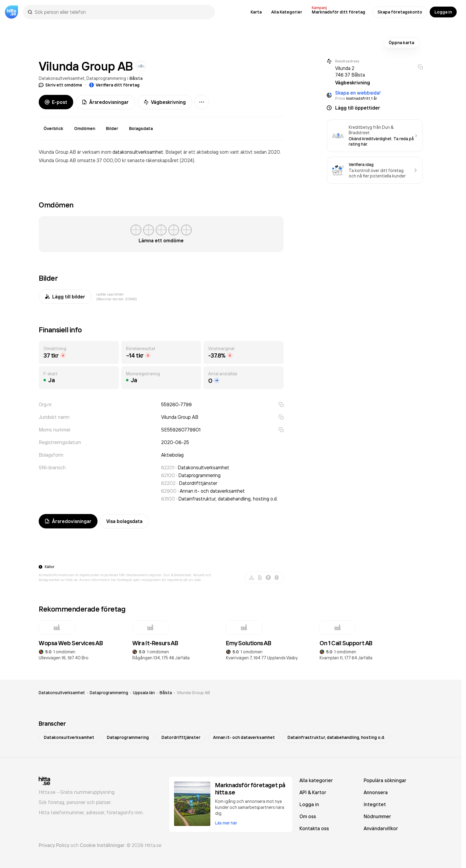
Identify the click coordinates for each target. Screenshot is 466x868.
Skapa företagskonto (400, 12)
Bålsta (136, 78)
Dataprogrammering (106, 78)
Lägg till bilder (65, 297)
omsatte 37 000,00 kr (102, 160)
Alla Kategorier (287, 12)
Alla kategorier (316, 780)
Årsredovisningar (105, 102)
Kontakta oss (314, 828)
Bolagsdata (141, 129)
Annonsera (376, 792)
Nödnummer (377, 816)
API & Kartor (313, 792)
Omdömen (85, 129)
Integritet (375, 804)
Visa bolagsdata (124, 521)
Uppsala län (144, 693)
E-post (56, 102)
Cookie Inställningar (102, 845)
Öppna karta (401, 43)
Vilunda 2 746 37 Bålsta (350, 71)
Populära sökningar (385, 780)
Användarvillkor (381, 828)
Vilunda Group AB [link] (193, 693)
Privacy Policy (54, 845)
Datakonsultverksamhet (62, 78)
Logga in (443, 12)
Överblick (53, 129)
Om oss (308, 816)
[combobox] (122, 12)
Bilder (112, 129)
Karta (256, 12)
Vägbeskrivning (165, 102)
